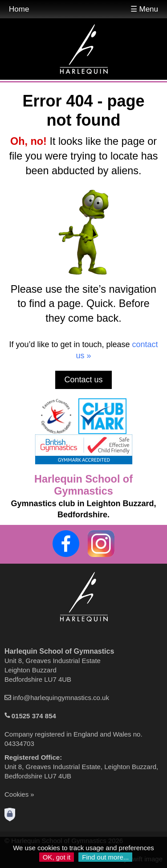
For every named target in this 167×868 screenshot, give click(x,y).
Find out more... (105, 857)
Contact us (83, 380)
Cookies (16, 794)
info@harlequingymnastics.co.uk (61, 698)
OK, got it (57, 857)
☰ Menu (144, 9)
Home (19, 9)
